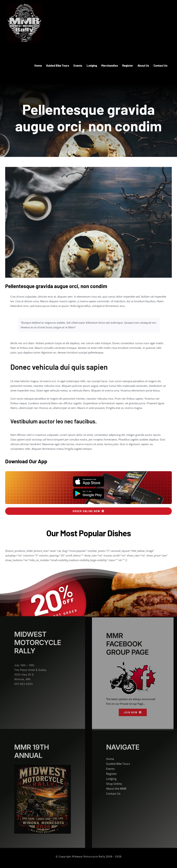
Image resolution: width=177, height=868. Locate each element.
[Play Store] (88, 490)
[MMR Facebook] (133, 665)
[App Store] (88, 478)
